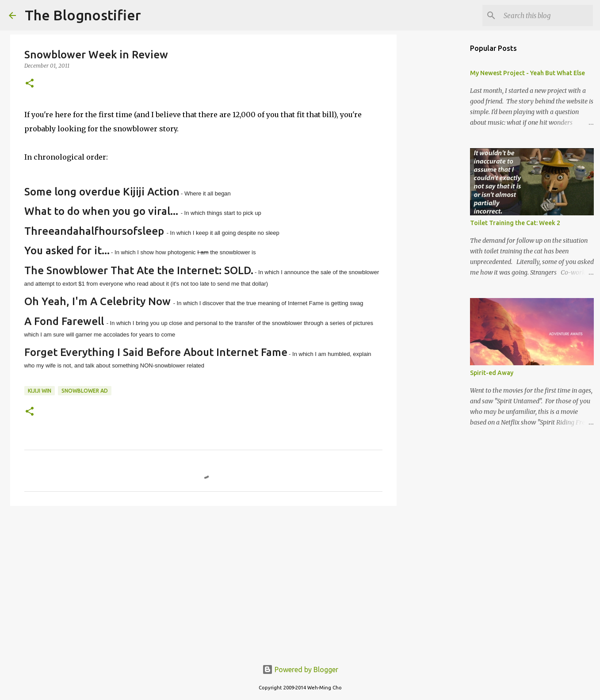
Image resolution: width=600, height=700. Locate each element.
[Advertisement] (203, 581)
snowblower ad (85, 391)
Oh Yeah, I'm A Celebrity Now (97, 301)
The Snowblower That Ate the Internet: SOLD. (139, 270)
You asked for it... (67, 251)
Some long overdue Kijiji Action (102, 192)
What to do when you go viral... (101, 211)
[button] (30, 84)
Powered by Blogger (300, 669)
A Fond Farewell (64, 321)
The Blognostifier (83, 15)
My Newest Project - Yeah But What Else (527, 73)
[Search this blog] (546, 15)
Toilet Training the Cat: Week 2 (515, 223)
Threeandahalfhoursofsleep (94, 231)
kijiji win (40, 391)
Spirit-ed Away (492, 373)
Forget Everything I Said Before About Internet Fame (156, 352)
